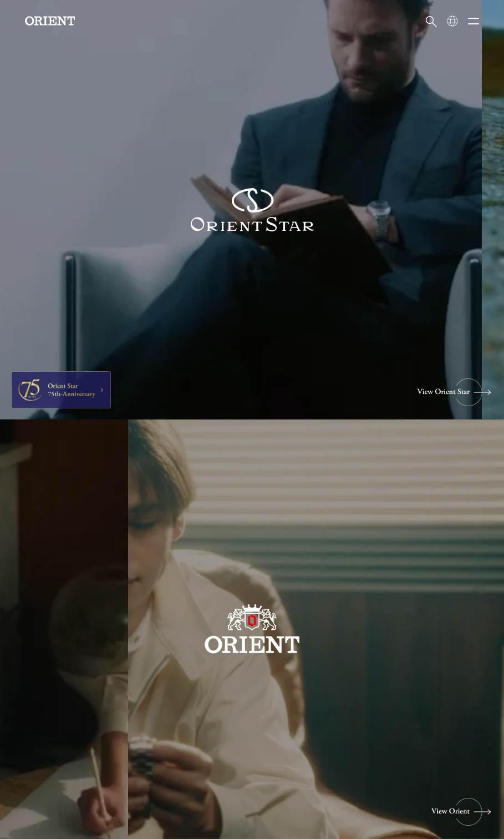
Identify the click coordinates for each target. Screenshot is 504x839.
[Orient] (50, 21)
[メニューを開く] (474, 21)
